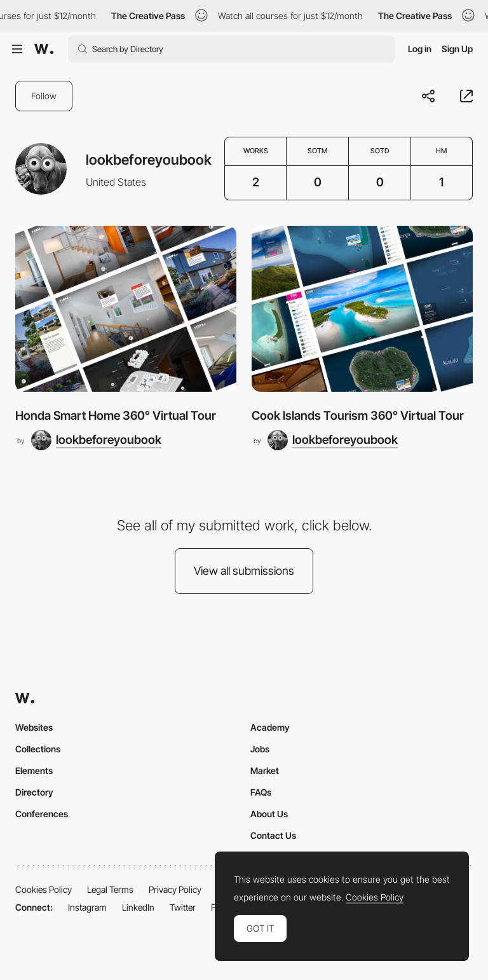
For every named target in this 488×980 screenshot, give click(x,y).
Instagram (87, 907)
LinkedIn (138, 907)
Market (265, 770)
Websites (34, 727)
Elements (34, 770)
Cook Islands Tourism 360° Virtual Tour (358, 416)
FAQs (261, 792)
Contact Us (273, 835)
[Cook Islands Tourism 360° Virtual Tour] (362, 309)
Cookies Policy (44, 889)
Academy (270, 727)
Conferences (42, 814)
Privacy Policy (175, 889)
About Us (269, 814)
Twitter (183, 907)
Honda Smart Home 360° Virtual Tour (116, 416)
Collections (38, 749)
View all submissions (244, 571)
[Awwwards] (44, 49)
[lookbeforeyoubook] (96, 440)
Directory (34, 792)
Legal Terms (110, 889)
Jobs (260, 749)
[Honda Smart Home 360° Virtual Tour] (126, 309)
